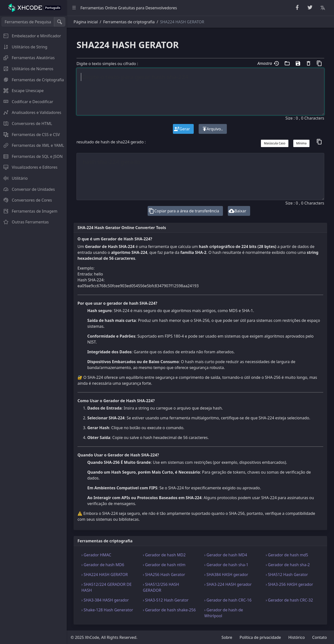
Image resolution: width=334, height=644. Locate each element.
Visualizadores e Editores (29, 167)
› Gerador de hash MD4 (226, 555)
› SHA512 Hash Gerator (287, 575)
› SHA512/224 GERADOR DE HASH (107, 587)
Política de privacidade (260, 637)
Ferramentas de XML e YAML (32, 145)
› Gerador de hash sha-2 (288, 565)
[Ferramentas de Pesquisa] (28, 22)
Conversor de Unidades (27, 189)
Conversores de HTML (26, 123)
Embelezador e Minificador (31, 36)
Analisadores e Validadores (31, 112)
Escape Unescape (22, 91)
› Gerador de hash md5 (287, 555)
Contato (320, 637)
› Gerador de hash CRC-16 (228, 600)
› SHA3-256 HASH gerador (289, 584)
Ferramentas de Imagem (29, 211)
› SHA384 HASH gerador (226, 575)
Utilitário (14, 178)
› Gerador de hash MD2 (164, 555)
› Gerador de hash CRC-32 (289, 600)
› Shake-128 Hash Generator (107, 610)
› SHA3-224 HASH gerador (228, 584)
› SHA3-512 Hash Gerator (166, 600)
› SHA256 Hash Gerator (164, 575)
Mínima (301, 143)
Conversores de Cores (26, 200)
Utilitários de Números (27, 69)
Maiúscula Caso (275, 143)
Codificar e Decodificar (27, 102)
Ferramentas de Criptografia (32, 80)
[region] (33, 330)
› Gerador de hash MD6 (103, 565)
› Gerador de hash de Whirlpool (224, 613)
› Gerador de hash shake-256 (169, 610)
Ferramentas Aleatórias (27, 58)
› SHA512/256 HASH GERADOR (161, 587)
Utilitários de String (24, 47)
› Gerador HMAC (96, 555)
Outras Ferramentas (24, 222)
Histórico (297, 637)
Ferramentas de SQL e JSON (31, 156)
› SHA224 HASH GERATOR (105, 575)
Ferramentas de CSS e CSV (30, 135)
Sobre (227, 637)
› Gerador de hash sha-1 (226, 565)
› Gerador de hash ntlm (164, 565)
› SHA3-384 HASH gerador (105, 600)
